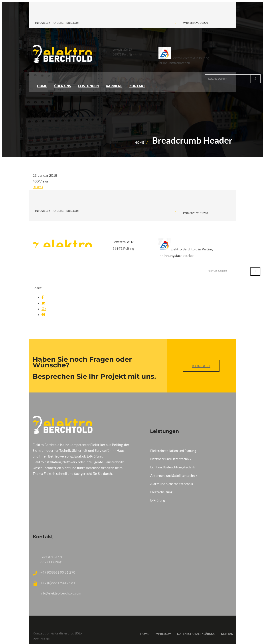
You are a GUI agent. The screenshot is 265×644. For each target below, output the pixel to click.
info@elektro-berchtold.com (61, 593)
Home (139, 142)
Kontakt (201, 366)
